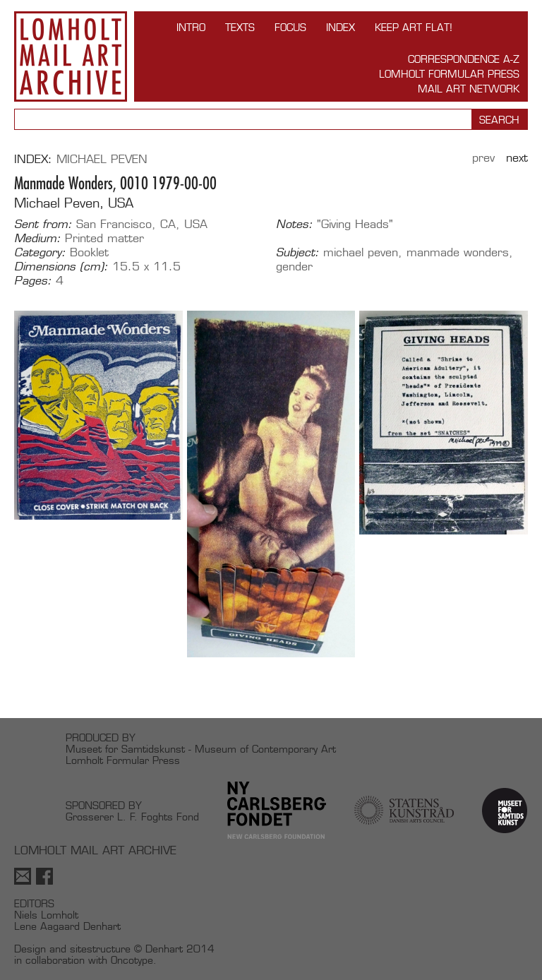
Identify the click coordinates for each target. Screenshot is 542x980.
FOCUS (290, 27)
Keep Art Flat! (414, 27)
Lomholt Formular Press (449, 74)
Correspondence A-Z (464, 59)
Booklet (89, 252)
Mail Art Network (469, 89)
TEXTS (240, 27)
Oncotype (132, 960)
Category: (40, 253)
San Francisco (114, 224)
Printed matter (104, 238)
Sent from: (43, 225)
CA (168, 224)
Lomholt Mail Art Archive (71, 56)
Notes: (294, 225)
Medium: (37, 239)
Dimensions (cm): (61, 267)
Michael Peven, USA (74, 203)
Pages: (33, 281)
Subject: (297, 253)
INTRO (191, 27)
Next (517, 158)
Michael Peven (102, 159)
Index (341, 27)
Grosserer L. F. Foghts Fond (132, 817)
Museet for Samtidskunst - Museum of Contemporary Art (201, 749)
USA (196, 224)
